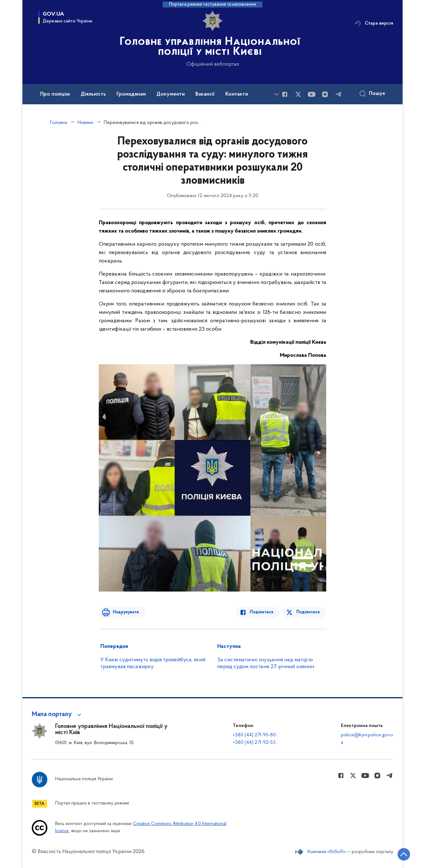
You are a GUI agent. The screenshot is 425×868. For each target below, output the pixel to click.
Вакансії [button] (205, 94)
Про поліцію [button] (55, 94)
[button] (57, 715)
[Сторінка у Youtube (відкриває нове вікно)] (312, 94)
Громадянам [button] (131, 94)
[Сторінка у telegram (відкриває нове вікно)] (338, 94)
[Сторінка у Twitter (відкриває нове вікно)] (298, 94)
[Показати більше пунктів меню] (276, 94)
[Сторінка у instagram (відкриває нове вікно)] (325, 94)
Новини (85, 123)
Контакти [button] (237, 94)
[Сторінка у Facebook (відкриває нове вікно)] (285, 94)
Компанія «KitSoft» (327, 852)
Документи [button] (171, 94)
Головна (59, 123)
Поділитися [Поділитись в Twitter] (308, 612)
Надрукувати (124, 612)
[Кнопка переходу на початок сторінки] (402, 854)
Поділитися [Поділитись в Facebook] (263, 612)
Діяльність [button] (93, 94)
